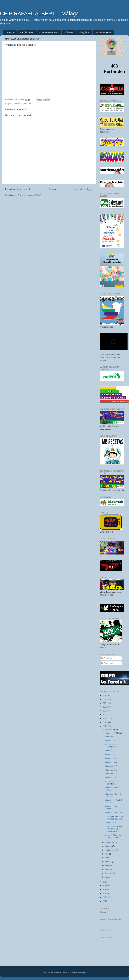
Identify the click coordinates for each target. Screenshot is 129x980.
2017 (105, 882)
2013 (105, 897)
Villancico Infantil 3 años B (113, 795)
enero (108, 877)
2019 (105, 722)
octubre (109, 846)
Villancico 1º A (111, 774)
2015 (105, 890)
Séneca (103, 912)
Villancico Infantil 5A (114, 813)
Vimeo (102, 360)
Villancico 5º (110, 754)
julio (107, 854)
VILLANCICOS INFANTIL (111, 783)
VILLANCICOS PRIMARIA (111, 746)
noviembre (110, 842)
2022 (105, 711)
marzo (108, 869)
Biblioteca (69, 32)
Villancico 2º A (111, 766)
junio (107, 858)
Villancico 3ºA (111, 758)
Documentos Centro (49, 32)
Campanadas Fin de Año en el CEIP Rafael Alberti (114, 829)
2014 (105, 893)
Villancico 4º (110, 751)
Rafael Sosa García (108, 357)
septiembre (110, 850)
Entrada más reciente (18, 189)
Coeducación (110, 823)
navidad (18, 104)
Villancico (27, 104)
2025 (105, 699)
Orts (20, 100)
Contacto (10, 32)
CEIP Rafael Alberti (108, 354)
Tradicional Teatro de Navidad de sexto (114, 818)
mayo (108, 862)
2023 (105, 707)
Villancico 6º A (111, 741)
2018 (105, 726)
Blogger (84, 973)
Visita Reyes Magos (113, 733)
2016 (105, 886)
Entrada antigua (83, 189)
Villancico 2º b (111, 770)
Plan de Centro (27, 32)
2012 (105, 901)
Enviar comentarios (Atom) (29, 195)
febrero (109, 873)
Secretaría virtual (103, 32)
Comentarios (108, 663)
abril (107, 865)
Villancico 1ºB (111, 778)
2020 (105, 718)
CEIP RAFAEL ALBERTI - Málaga (39, 14)
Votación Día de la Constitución (113, 836)
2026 (105, 695)
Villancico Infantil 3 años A (113, 789)
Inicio (52, 189)
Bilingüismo (84, 32)
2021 (105, 715)
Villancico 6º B (111, 737)
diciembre (110, 730)
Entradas (107, 658)
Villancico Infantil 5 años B (113, 808)
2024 (105, 703)
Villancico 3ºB (111, 762)
